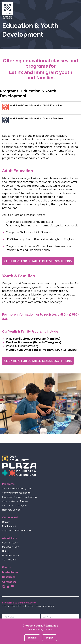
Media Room (10, 572)
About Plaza (10, 538)
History (6, 551)
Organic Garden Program (16, 501)
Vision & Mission (10, 543)
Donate (6, 522)
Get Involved (10, 518)
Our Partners (9, 560)
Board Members (11, 555)
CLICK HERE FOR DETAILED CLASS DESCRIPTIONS (38, 261)
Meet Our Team (11, 547)
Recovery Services (12, 510)
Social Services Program (15, 506)
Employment (9, 526)
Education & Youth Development (20, 497)
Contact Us (9, 582)
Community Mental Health (16, 493)
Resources (9, 577)
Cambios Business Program (16, 489)
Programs (8, 484)
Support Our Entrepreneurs (17, 531)
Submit (74, 624)
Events (6, 568)
